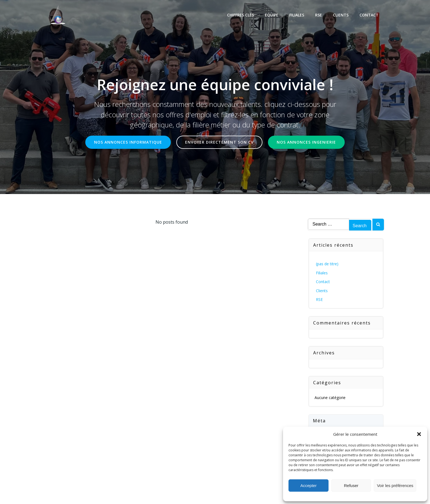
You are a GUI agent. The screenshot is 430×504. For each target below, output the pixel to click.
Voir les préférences (395, 486)
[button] (419, 434)
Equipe (272, 15)
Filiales (297, 15)
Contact (369, 15)
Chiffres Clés (241, 15)
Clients (341, 15)
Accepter (308, 486)
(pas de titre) (327, 264)
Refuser (351, 486)
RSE (319, 15)
